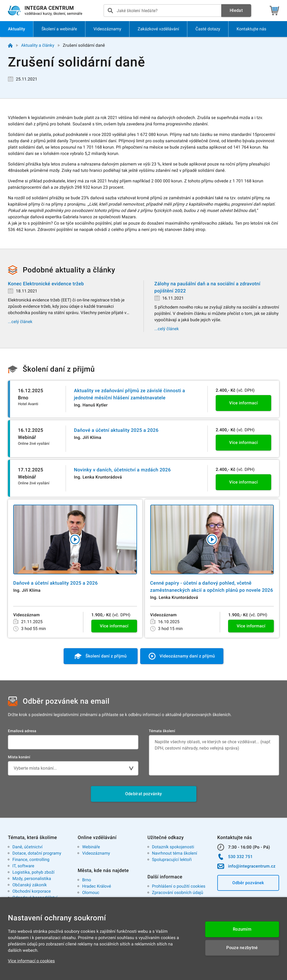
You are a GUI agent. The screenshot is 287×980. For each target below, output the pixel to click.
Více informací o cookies (31, 961)
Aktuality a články (38, 45)
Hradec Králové (97, 886)
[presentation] (162, 11)
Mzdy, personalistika (32, 879)
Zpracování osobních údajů (178, 893)
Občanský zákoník (30, 885)
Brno (87, 880)
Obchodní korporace (32, 891)
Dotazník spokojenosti (173, 847)
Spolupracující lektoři (172, 860)
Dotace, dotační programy (37, 853)
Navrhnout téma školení (175, 853)
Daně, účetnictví (27, 847)
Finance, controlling (31, 860)
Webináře (91, 847)
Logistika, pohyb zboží (33, 872)
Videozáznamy (96, 853)
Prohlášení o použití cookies (179, 886)
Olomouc (91, 893)
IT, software (23, 866)
